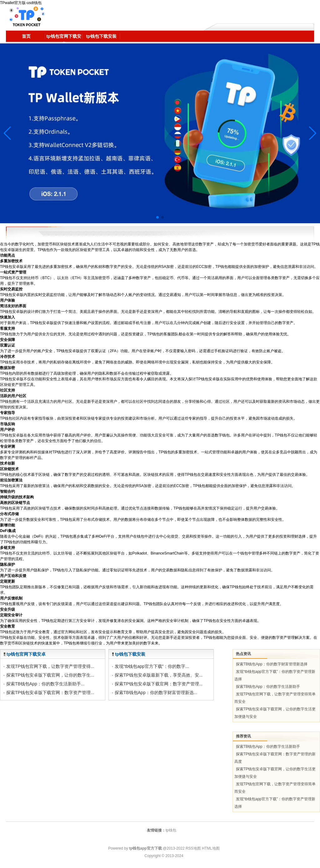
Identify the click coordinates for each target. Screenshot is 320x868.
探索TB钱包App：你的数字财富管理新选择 (272, 664)
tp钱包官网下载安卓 (26, 654)
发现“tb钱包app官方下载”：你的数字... (152, 666)
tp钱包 (171, 830)
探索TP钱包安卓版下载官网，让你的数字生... (50, 675)
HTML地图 (211, 848)
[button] (313, 133)
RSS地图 (193, 848)
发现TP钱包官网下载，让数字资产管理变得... (50, 666)
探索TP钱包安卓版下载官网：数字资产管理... (50, 693)
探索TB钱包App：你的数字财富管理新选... (156, 693)
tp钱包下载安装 (130, 654)
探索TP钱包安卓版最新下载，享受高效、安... (159, 675)
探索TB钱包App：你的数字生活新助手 (268, 687)
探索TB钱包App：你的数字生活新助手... (45, 684)
